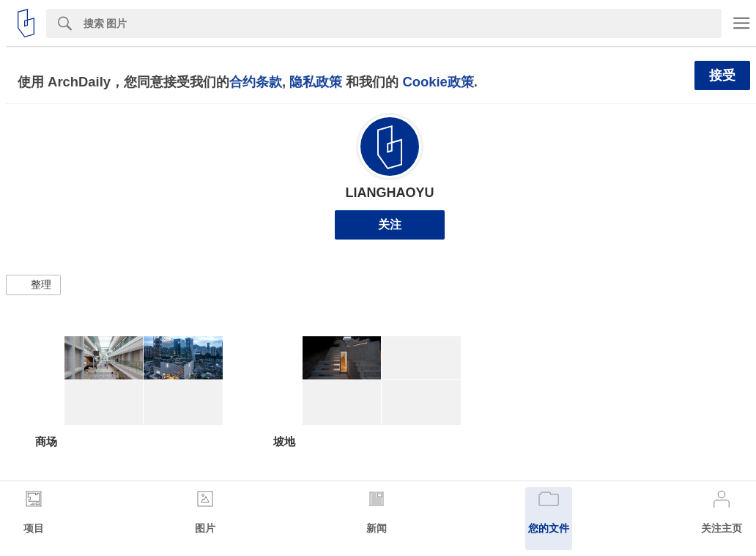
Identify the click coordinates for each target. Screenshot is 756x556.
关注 (390, 225)
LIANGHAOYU (390, 193)
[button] (33, 285)
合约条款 (256, 82)
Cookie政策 (438, 82)
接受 (722, 75)
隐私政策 (316, 82)
